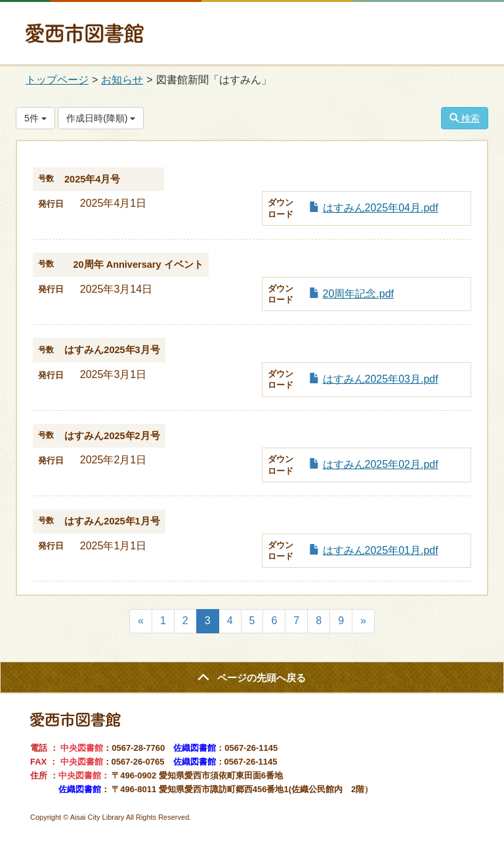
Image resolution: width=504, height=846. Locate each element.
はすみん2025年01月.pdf (381, 550)
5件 (35, 118)
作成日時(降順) (101, 118)
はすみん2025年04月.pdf (381, 208)
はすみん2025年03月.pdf (381, 379)
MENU (461, 41)
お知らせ (122, 80)
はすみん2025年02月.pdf (381, 464)
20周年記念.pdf (358, 294)
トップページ (57, 80)
